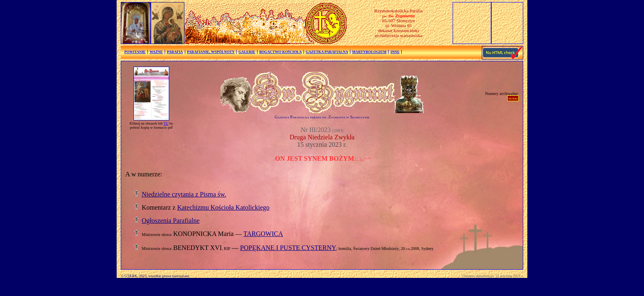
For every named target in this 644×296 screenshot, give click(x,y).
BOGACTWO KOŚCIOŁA (280, 52)
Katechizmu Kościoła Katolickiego (223, 207)
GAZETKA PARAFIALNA (327, 52)
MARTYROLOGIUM (369, 52)
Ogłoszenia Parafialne (171, 221)
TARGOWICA (263, 234)
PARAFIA (175, 52)
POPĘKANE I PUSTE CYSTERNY (288, 248)
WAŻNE (156, 52)
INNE (395, 52)
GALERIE (247, 52)
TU (166, 123)
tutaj (513, 98)
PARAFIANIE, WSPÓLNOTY (211, 52)
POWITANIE (135, 52)
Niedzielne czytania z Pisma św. (184, 194)
